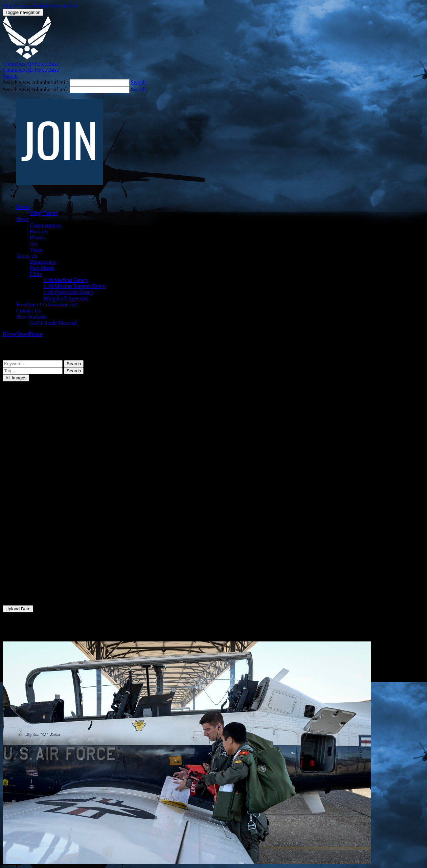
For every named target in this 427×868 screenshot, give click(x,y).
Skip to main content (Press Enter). (41, 6)
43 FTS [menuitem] (24, 493)
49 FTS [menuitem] (24, 505)
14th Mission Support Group (74, 286)
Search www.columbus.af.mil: (36, 82)
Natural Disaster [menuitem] (34, 578)
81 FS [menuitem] (23, 518)
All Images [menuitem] (28, 390)
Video (36, 250)
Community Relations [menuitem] (40, 554)
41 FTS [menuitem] (24, 487)
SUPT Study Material (53, 323)
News (22, 219)
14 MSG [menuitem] (26, 451)
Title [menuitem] (21, 633)
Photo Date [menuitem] (28, 627)
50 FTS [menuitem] (24, 511)
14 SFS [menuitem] (24, 469)
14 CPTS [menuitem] (26, 408)
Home (23, 207)
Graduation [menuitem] (28, 566)
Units (36, 274)
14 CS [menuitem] (23, 414)
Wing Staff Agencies (66, 298)
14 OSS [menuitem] (25, 463)
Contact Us (28, 311)
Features (39, 231)
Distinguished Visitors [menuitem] (40, 560)
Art (33, 244)
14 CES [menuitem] (25, 396)
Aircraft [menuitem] (25, 530)
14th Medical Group (65, 280)
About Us (27, 256)
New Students (31, 317)
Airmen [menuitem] (25, 536)
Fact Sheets (42, 268)
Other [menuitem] (22, 584)
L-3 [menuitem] (20, 572)
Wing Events (44, 213)
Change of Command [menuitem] (39, 542)
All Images (16, 378)
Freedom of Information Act (47, 304)
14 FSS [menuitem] (24, 420)
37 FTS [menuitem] (24, 481)
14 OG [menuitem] (24, 457)
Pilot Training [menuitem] (31, 591)
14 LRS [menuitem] (25, 426)
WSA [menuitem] (22, 597)
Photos (37, 238)
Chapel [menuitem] (24, 548)
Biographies (43, 262)
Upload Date (18, 609)
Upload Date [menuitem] (30, 621)
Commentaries (46, 225)
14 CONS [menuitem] (27, 402)
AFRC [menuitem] (23, 524)
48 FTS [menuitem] (24, 499)
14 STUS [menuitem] (26, 475)
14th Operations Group (68, 292)
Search (74, 364)
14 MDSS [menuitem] (27, 444)
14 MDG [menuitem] (26, 432)
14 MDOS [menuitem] (27, 438)
